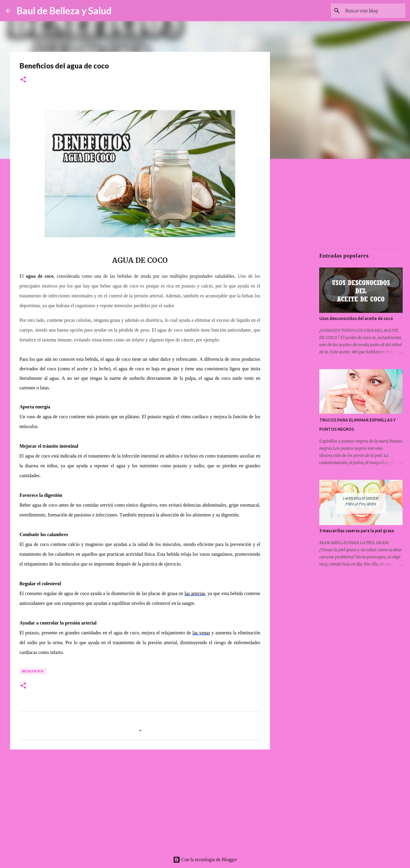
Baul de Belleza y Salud (64, 11)
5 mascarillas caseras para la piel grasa (357, 531)
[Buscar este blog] (374, 11)
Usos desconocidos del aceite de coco (356, 319)
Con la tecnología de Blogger (205, 860)
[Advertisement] (140, 800)
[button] (23, 80)
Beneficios (33, 671)
